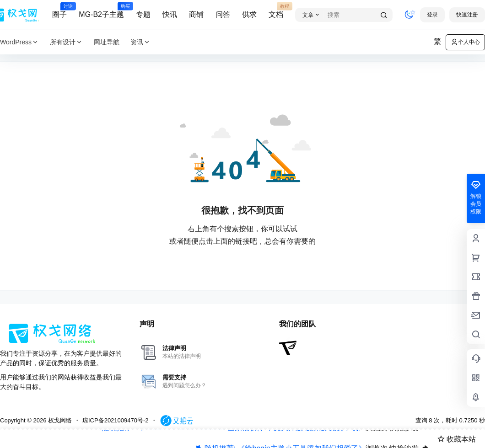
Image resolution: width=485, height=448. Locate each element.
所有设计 (66, 42)
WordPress (19, 42)
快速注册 (467, 15)
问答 (223, 14)
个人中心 (465, 42)
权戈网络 (59, 420)
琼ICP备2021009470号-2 (116, 420)
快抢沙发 (404, 432)
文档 (276, 11)
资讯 (140, 42)
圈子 (59, 11)
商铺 (196, 14)
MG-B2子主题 (101, 11)
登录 (432, 15)
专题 (143, 14)
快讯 (170, 14)
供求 (249, 14)
